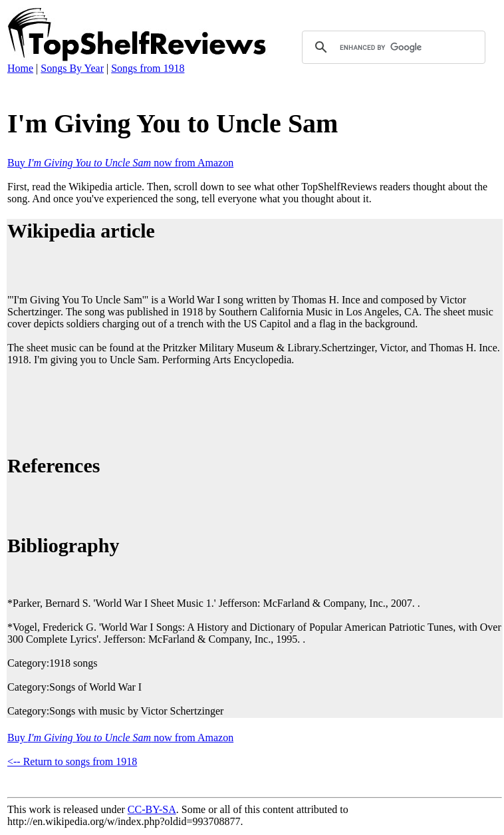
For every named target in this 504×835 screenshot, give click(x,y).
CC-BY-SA (152, 809)
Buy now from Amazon (120, 163)
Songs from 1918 (148, 68)
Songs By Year (72, 68)
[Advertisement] (249, 408)
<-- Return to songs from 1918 (72, 761)
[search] (392, 47)
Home (20, 68)
